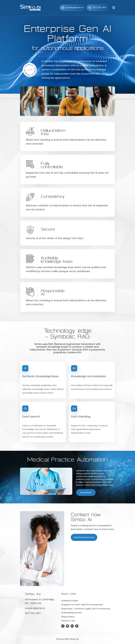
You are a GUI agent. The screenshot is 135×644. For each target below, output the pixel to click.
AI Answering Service (72, 613)
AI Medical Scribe (70, 601)
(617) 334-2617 (97, 8)
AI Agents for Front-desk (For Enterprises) (82, 605)
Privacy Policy (68, 617)
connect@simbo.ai (72, 8)
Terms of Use (68, 621)
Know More (86, 492)
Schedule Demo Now (84, 537)
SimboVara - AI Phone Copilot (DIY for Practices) (86, 609)
